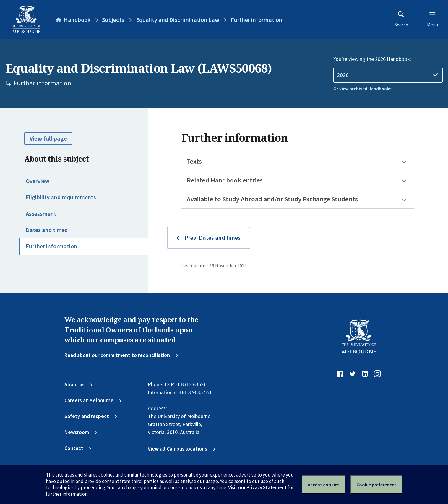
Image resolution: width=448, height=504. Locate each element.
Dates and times (47, 230)
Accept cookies (323, 485)
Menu (432, 19)
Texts (194, 161)
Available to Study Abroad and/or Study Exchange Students (272, 199)
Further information (51, 246)
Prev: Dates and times (213, 238)
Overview (38, 181)
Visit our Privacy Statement (257, 487)
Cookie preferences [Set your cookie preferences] (376, 485)
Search (401, 19)
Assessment (41, 214)
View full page (48, 138)
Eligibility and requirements (61, 197)
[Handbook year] (388, 75)
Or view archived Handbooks (362, 89)
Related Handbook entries (225, 180)
